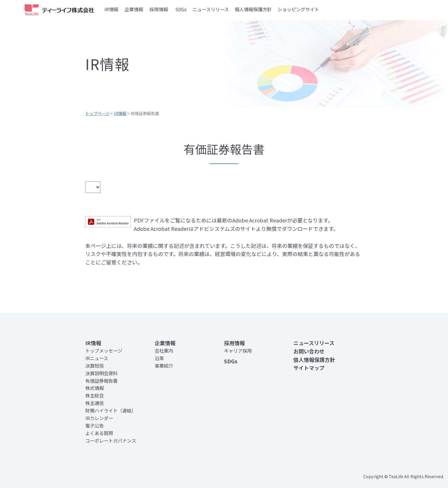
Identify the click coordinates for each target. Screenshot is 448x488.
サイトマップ (309, 368)
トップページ (97, 113)
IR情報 (111, 9)
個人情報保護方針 (253, 9)
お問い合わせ (309, 351)
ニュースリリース (211, 9)
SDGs (181, 9)
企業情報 (134, 9)
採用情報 (159, 9)
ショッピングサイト (298, 9)
